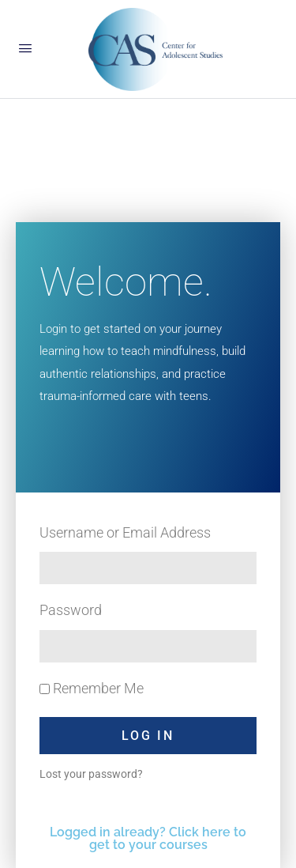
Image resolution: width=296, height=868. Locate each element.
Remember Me (92, 688)
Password (71, 610)
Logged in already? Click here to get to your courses (148, 838)
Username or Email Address (125, 532)
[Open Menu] (25, 48)
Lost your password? (91, 774)
